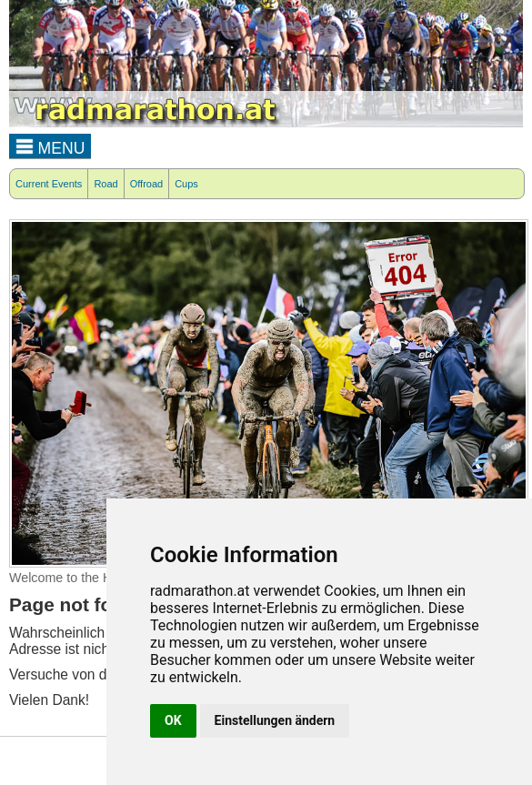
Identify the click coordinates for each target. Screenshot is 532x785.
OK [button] (173, 720)
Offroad (147, 184)
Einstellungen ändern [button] (275, 720)
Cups (186, 184)
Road (105, 184)
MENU (50, 146)
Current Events (49, 184)
